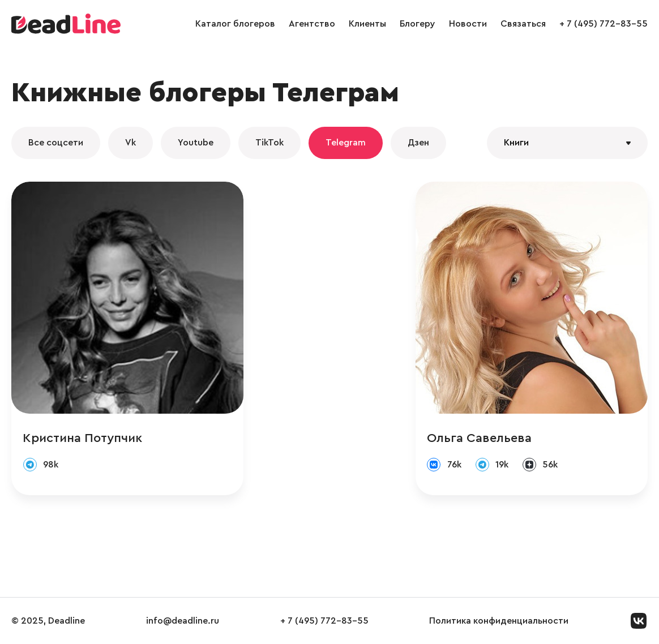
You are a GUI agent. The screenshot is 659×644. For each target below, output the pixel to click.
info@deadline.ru (183, 621)
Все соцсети (56, 143)
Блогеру (418, 24)
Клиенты (367, 24)
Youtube (196, 143)
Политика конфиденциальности (499, 621)
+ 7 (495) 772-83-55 (604, 24)
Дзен (418, 143)
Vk (130, 143)
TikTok (269, 143)
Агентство (312, 24)
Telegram (346, 143)
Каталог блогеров (235, 24)
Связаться (523, 24)
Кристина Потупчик (82, 438)
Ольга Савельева (479, 438)
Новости (468, 24)
